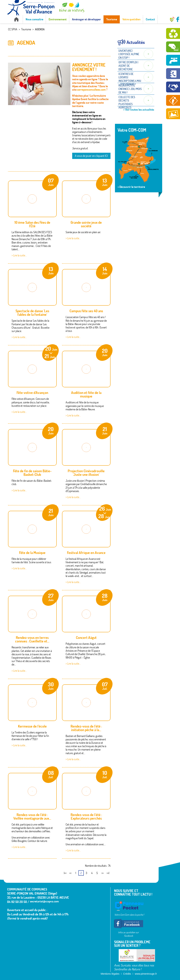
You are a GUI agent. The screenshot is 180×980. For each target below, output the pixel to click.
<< (70, 873)
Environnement (58, 19)
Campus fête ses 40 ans (86, 311)
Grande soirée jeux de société (86, 224)
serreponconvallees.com (91, 90)
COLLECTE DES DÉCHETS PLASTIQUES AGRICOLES (127, 102)
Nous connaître (34, 19)
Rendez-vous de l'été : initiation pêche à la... (86, 728)
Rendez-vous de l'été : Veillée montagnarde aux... (32, 816)
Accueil (16, 19)
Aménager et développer (86, 19)
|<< (65, 873)
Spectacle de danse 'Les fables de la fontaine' (32, 313)
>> (102, 873)
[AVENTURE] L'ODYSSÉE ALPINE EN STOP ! (129, 54)
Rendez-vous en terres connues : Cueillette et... (32, 639)
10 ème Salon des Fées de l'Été (32, 224)
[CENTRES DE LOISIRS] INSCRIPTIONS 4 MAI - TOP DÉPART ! (130, 79)
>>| (108, 873)
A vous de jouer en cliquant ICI (91, 156)
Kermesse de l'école (32, 726)
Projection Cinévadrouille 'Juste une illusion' (86, 473)
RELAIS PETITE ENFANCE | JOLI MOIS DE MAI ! (130, 89)
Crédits (127, 974)
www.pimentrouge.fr (146, 974)
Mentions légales (110, 974)
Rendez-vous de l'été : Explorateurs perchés (86, 816)
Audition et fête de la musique (86, 394)
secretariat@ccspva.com (44, 901)
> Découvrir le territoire (131, 187)
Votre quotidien (131, 19)
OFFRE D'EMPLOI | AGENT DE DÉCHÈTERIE (128, 66)
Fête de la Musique (32, 553)
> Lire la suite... (19, 255)
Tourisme (112, 19)
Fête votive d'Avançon (32, 393)
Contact (150, 19)
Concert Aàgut (86, 638)
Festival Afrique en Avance (86, 553)
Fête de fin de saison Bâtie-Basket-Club (32, 473)
